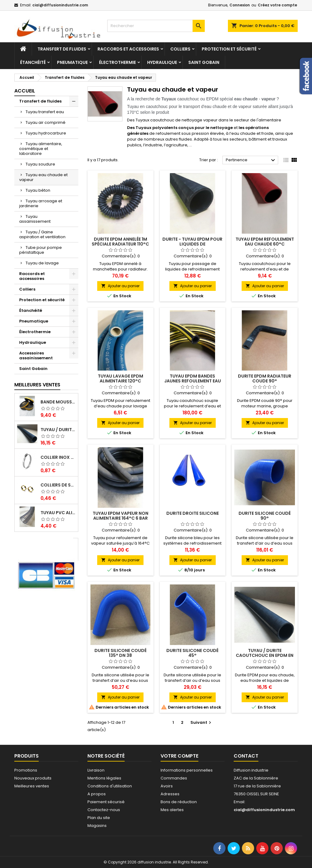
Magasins (97, 826)
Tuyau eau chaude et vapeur (43, 177)
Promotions (26, 770)
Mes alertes (172, 810)
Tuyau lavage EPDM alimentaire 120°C (121, 378)
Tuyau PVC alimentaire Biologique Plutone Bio (58, 513)
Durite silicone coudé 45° (192, 653)
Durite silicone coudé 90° (265, 516)
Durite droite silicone (193, 513)
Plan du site (99, 818)
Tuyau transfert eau (45, 112)
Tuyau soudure (40, 164)
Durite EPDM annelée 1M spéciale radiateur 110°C (120, 242)
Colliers (180, 49)
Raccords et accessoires (128, 49)
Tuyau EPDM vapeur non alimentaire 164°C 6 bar (121, 516)
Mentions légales (104, 778)
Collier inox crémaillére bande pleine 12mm (58, 457)
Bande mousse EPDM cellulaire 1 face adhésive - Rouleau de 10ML (58, 402)
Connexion (240, 5)
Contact (246, 756)
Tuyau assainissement (35, 219)
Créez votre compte (277, 5)
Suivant (202, 722)
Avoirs (167, 786)
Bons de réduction (179, 802)
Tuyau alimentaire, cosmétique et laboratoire (41, 149)
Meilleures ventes (32, 786)
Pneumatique (72, 62)
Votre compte (179, 756)
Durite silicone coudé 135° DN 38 (121, 653)
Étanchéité (33, 62)
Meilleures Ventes (37, 385)
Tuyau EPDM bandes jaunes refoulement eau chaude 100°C (193, 381)
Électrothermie (117, 62)
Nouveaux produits (33, 778)
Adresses (170, 794)
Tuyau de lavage (42, 263)
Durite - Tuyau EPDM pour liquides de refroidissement (192, 244)
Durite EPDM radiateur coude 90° (265, 378)
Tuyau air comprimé (46, 122)
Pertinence (251, 160)
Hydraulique (162, 62)
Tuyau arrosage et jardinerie (41, 203)
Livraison (96, 770)
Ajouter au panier (120, 286)
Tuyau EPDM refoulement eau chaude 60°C (265, 242)
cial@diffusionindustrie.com (60, 5)
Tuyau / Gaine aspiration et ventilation (42, 234)
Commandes (174, 778)
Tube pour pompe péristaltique (41, 250)
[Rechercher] (156, 26)
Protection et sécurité (229, 49)
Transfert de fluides (62, 49)
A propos (97, 794)
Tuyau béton (38, 190)
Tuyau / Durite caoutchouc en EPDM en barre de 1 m (58, 430)
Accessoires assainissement (36, 356)
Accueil (25, 91)
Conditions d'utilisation (110, 786)
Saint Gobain (204, 62)
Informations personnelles (187, 770)
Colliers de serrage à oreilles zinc (58, 485)
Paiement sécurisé (106, 802)
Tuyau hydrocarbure (46, 133)
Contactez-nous (104, 810)
